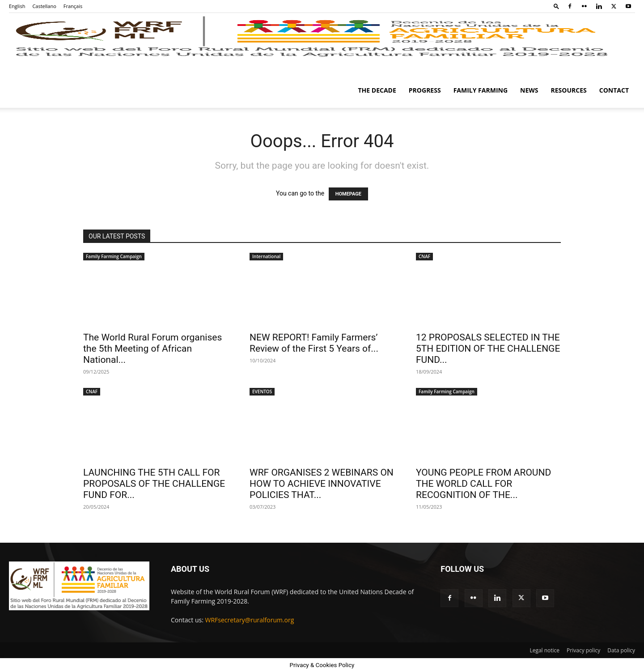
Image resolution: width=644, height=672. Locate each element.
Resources (569, 90)
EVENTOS (262, 391)
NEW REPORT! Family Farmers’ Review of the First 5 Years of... (314, 343)
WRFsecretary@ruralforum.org (250, 620)
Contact (614, 90)
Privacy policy (583, 650)
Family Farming (481, 90)
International (266, 256)
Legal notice (544, 650)
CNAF (424, 256)
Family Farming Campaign (114, 256)
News (529, 90)
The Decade (377, 90)
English (17, 6)
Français (73, 6)
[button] (556, 6)
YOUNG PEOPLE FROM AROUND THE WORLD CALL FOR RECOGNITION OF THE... (483, 484)
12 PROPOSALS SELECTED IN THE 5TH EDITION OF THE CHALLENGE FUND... (488, 349)
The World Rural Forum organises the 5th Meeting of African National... (153, 349)
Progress (425, 90)
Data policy (621, 650)
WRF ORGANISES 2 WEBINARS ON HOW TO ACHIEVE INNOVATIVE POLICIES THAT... (322, 484)
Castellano (44, 6)
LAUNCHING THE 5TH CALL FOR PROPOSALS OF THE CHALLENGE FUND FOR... (154, 484)
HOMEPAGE (348, 194)
